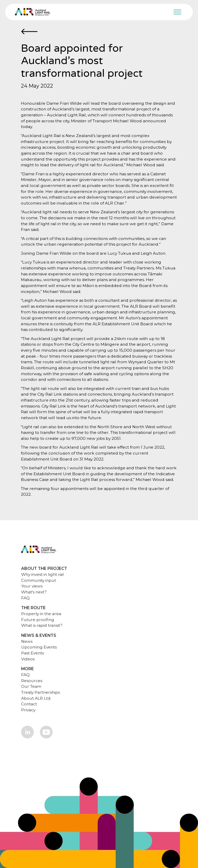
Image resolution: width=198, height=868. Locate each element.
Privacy (28, 710)
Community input (39, 580)
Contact (29, 704)
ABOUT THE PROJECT (44, 568)
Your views (32, 586)
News (27, 641)
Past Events (32, 653)
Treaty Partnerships (40, 692)
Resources (32, 681)
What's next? (34, 592)
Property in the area (41, 614)
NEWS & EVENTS (39, 635)
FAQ (25, 598)
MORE (27, 669)
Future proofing (38, 620)
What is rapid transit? (42, 625)
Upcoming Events (39, 647)
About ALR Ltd (36, 698)
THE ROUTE (33, 608)
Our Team (31, 686)
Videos (28, 659)
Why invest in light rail (43, 574)
